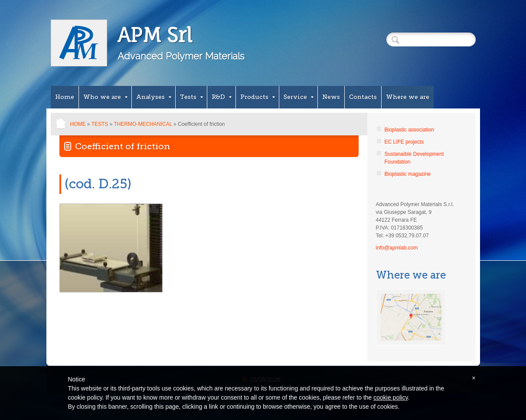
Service (299, 97)
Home (65, 97)
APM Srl (155, 35)
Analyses (154, 97)
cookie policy (390, 397)
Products (258, 97)
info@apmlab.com (397, 248)
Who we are (105, 97)
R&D (222, 97)
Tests (191, 97)
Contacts (363, 97)
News (331, 97)
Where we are (408, 97)
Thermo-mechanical (143, 124)
